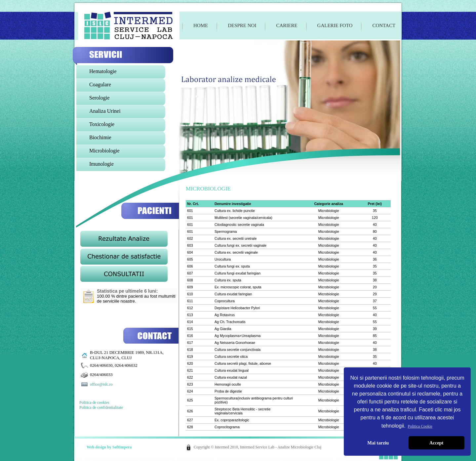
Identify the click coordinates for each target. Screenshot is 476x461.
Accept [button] (436, 443)
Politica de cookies (94, 402)
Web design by (99, 447)
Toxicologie (102, 124)
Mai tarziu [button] (378, 443)
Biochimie (100, 137)
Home (201, 25)
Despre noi (242, 25)
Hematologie (103, 71)
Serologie (99, 98)
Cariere (287, 25)
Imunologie (101, 164)
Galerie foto (335, 25)
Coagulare (100, 84)
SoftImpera (122, 447)
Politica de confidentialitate (101, 407)
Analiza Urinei (105, 111)
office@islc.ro (101, 384)
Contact (384, 25)
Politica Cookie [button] (420, 426)
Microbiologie (104, 151)
